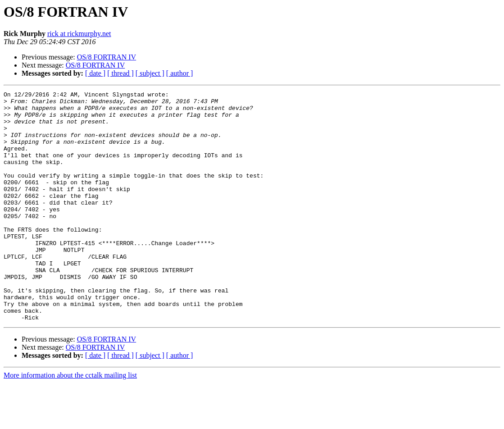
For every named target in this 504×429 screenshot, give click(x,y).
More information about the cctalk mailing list (70, 421)
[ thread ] (120, 73)
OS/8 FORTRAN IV (107, 57)
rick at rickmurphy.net (79, 34)
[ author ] (180, 73)
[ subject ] (150, 73)
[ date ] (95, 73)
